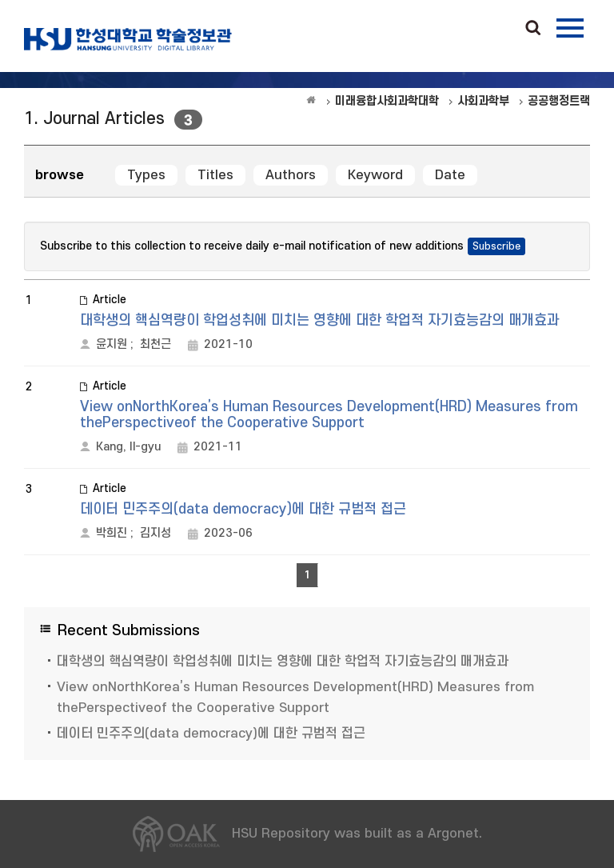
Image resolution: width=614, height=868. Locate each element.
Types (146, 175)
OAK (128, 39)
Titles (215, 175)
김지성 (155, 533)
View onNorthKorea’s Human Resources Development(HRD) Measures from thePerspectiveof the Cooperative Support (329, 415)
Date (450, 175)
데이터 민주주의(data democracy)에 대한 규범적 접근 (243, 509)
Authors (291, 175)
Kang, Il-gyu (128, 447)
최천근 (155, 344)
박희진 (112, 533)
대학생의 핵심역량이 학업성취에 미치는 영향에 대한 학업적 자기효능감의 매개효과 (320, 320)
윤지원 (112, 344)
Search (533, 29)
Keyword (375, 175)
